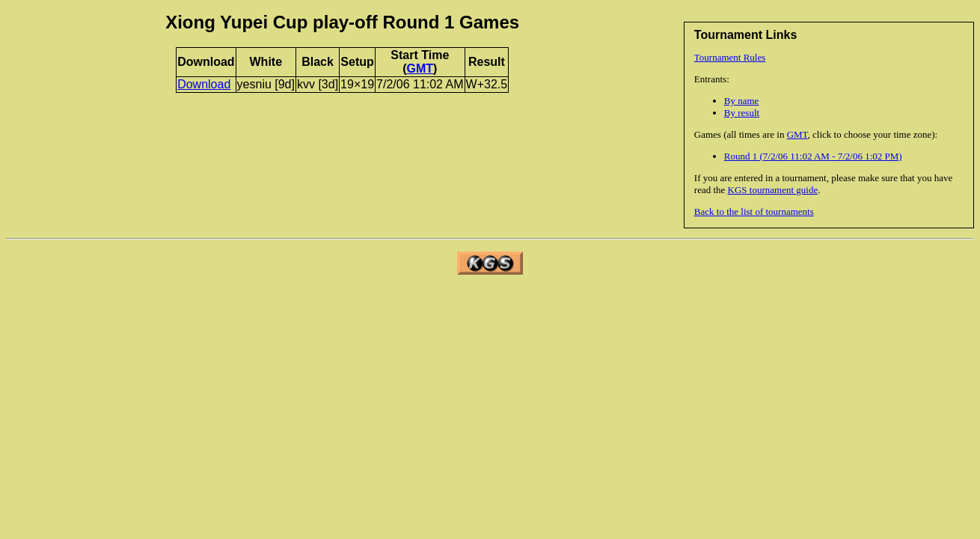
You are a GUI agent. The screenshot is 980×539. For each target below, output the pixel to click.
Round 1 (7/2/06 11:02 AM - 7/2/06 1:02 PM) (813, 156)
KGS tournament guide (773, 190)
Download (204, 84)
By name (742, 101)
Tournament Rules (730, 57)
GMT (797, 134)
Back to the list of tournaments (754, 211)
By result (742, 113)
